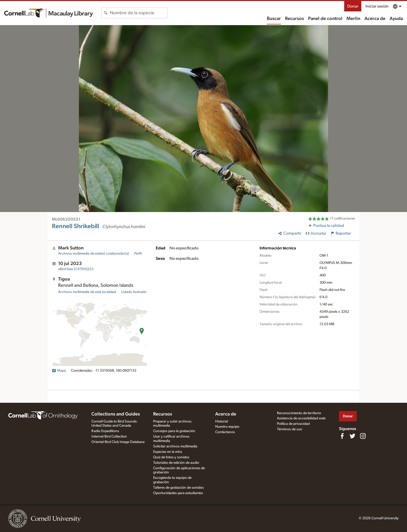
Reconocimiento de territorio (299, 413)
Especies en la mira (168, 452)
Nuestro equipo (227, 427)
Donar (353, 6)
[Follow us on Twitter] (352, 436)
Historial (222, 421)
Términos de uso (290, 429)
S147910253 (76, 269)
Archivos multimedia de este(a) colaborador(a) (94, 254)
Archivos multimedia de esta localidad (87, 292)
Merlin (353, 19)
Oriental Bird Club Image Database (118, 442)
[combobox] (138, 13)
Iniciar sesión (377, 6)
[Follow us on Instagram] (363, 436)
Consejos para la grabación (174, 431)
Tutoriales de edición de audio (176, 463)
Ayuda (396, 19)
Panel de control (325, 19)
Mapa (59, 371)
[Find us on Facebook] (342, 436)
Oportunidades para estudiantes (178, 493)
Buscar (274, 19)
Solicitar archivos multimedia (175, 446)
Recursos (294, 19)
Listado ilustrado (134, 292)
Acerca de (375, 19)
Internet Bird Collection (109, 436)
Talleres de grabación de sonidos (178, 488)
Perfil (138, 254)
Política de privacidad (293, 424)
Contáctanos (225, 432)
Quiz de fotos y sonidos (171, 457)
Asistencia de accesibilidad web (301, 418)
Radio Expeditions (105, 431)
